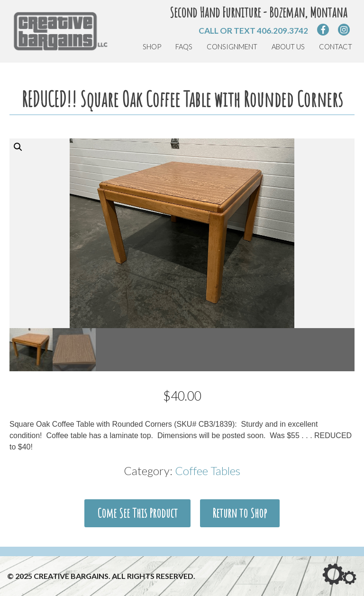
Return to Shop (240, 513)
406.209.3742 (282, 31)
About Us (288, 47)
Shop (152, 47)
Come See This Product (137, 513)
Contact (336, 47)
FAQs (184, 47)
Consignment (232, 47)
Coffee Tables (208, 471)
